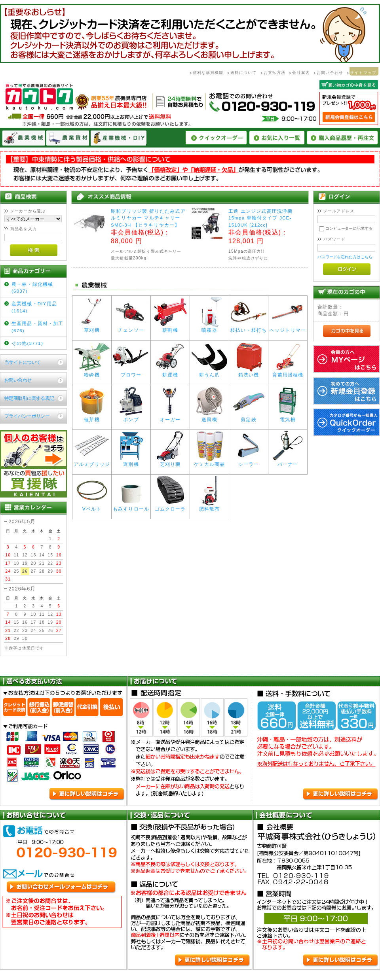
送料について (244, 73)
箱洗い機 (249, 373)
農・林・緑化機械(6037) (32, 288)
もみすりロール (131, 507)
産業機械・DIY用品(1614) (34, 307)
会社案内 (301, 73)
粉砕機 (92, 373)
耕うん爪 (209, 373)
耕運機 (170, 373)
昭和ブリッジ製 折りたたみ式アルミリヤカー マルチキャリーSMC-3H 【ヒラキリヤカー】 (148, 218)
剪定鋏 (249, 417)
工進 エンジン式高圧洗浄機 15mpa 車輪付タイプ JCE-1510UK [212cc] (260, 218)
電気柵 (288, 417)
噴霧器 (209, 328)
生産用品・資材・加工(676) (38, 327)
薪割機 (170, 328)
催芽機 (92, 417)
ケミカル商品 (209, 462)
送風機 (209, 417)
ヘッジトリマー (288, 328)
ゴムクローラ (170, 507)
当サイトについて (22, 362)
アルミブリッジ (92, 462)
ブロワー (131, 373)
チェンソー (131, 328)
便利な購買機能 (208, 73)
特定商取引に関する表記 (29, 398)
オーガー (170, 417)
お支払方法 (275, 73)
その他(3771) (27, 343)
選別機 (131, 462)
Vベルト (92, 507)
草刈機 (92, 328)
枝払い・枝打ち (249, 328)
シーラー (249, 462)
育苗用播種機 (288, 373)
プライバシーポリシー (27, 416)
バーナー (288, 462)
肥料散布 (209, 507)
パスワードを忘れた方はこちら (345, 257)
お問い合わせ (330, 73)
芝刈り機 (170, 462)
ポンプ (131, 417)
